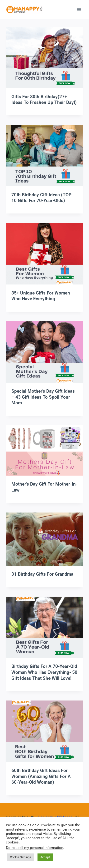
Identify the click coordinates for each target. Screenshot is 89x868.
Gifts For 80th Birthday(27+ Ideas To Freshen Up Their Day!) (44, 100)
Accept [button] (45, 857)
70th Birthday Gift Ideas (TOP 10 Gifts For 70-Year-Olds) (41, 198)
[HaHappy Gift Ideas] (24, 10)
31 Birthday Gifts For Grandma (42, 574)
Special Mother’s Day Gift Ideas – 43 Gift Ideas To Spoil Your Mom (43, 397)
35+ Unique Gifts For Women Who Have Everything (41, 296)
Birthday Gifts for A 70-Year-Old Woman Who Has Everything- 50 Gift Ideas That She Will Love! (44, 672)
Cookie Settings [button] (21, 857)
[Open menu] (79, 9)
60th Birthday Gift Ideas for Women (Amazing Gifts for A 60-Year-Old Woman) (41, 776)
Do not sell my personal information (35, 848)
